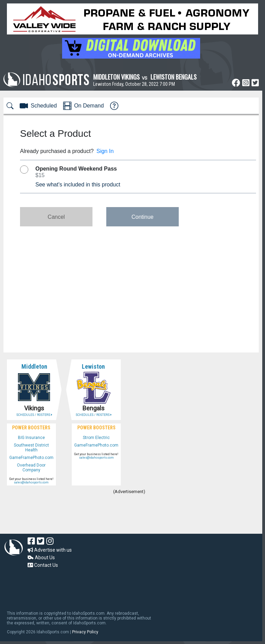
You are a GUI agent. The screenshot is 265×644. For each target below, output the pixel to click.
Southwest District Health (31, 448)
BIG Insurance (31, 438)
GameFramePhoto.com (31, 458)
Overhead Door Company (31, 468)
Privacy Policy (85, 632)
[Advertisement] (129, 515)
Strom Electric (96, 438)
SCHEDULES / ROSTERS (34, 415)
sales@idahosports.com (31, 482)
